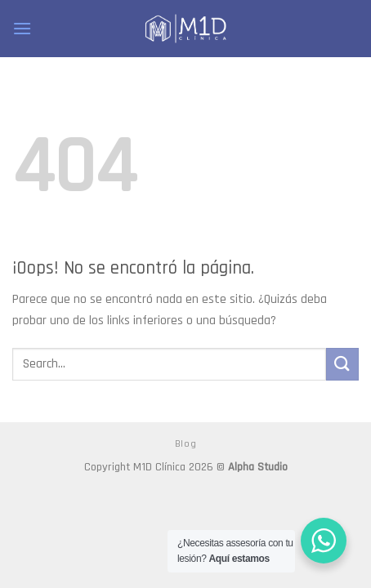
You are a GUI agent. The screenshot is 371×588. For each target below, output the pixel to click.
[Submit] (342, 364)
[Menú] (22, 28)
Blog (185, 444)
